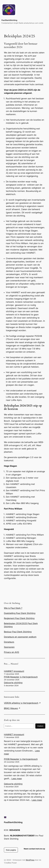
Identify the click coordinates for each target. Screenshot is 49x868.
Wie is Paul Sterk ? (13, 608)
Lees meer (17, 779)
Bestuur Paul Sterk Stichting (18, 632)
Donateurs (9, 642)
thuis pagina (11, 850)
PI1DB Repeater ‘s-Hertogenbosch (21, 677)
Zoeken (40, 726)
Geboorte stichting (13, 683)
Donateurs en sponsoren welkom (20, 637)
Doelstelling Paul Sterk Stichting (20, 613)
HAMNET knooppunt (14, 671)
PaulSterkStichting (9, 20)
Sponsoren (9, 647)
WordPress (30, 860)
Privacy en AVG (12, 652)
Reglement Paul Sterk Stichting (19, 618)
